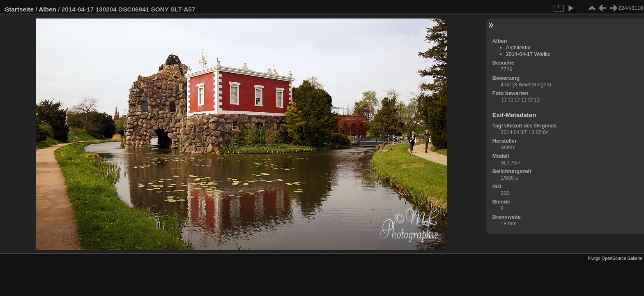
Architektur (519, 47)
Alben (47, 9)
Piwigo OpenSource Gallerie (615, 258)
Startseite (19, 9)
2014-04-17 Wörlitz (528, 54)
